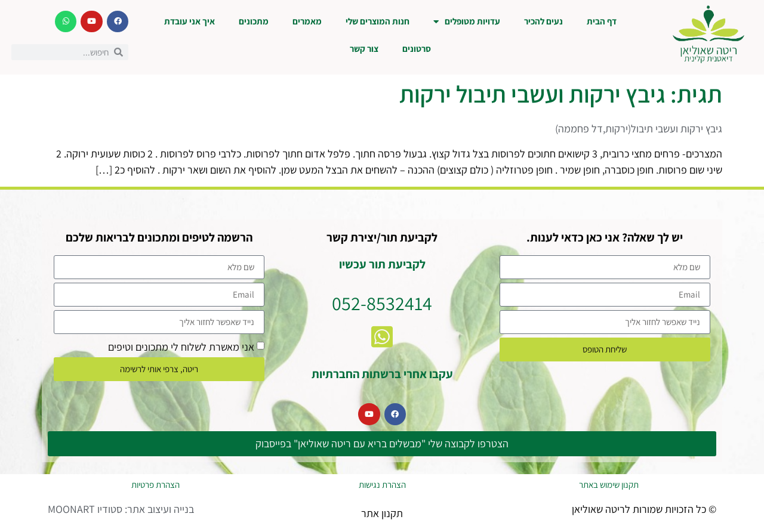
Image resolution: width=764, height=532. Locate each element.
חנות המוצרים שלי (378, 21)
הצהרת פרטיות (155, 485)
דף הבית (602, 21)
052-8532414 (382, 303)
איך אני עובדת (190, 21)
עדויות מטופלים (467, 22)
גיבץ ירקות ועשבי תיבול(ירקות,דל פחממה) (639, 129)
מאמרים (307, 21)
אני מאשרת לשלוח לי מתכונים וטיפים (181, 346)
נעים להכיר (543, 21)
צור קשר (364, 49)
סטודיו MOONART (85, 509)
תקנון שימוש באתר (609, 485)
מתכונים (254, 21)
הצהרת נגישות (382, 485)
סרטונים (417, 49)
